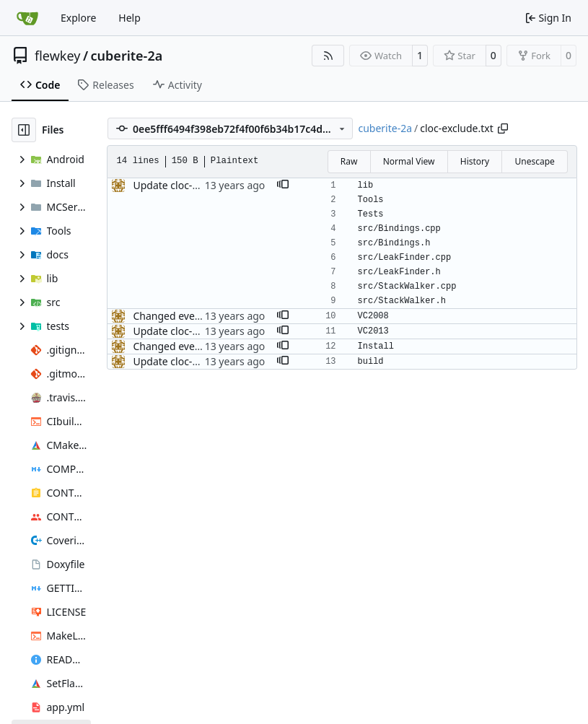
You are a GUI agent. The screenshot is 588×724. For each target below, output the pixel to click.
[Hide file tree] (24, 130)
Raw (349, 161)
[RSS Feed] (328, 56)
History (475, 161)
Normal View (409, 161)
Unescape (534, 161)
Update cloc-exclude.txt (188, 185)
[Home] (27, 18)
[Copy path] (503, 128)
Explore (78, 18)
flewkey (57, 56)
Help (130, 18)
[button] (283, 186)
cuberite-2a (127, 56)
